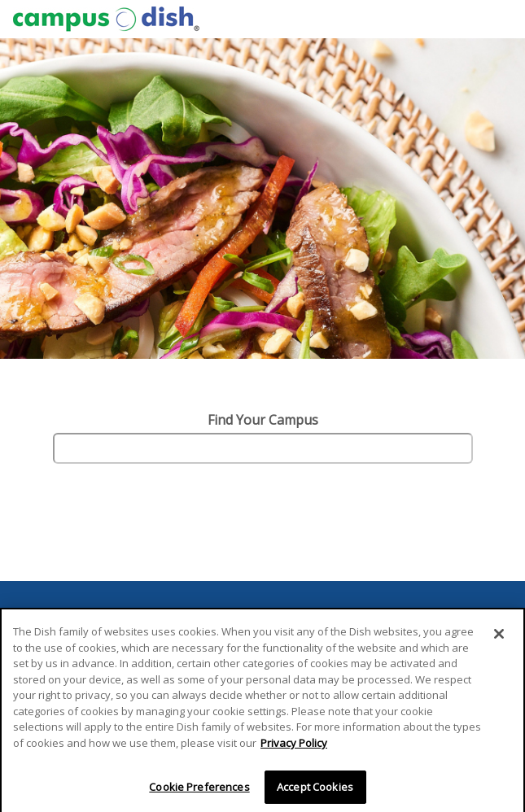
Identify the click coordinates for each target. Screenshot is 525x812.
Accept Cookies (315, 789)
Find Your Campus (263, 420)
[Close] (499, 637)
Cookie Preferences (199, 789)
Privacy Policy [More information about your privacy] (294, 745)
